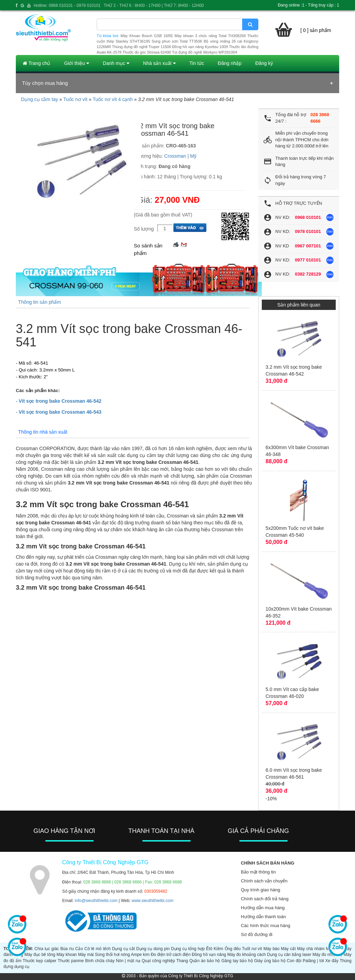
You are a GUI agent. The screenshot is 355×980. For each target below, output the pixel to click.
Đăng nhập (230, 63)
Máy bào (272, 949)
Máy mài (86, 955)
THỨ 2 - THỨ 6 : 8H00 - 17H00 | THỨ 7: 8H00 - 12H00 (154, 5)
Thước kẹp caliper (40, 961)
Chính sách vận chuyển (264, 881)
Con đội (294, 961)
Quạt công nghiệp (158, 961)
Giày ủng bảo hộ (270, 961)
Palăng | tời (313, 961)
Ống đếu (233, 949)
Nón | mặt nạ (128, 961)
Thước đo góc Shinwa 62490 (147, 52)
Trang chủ (36, 63)
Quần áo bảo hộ (205, 961)
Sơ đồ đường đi (257, 934)
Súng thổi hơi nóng (112, 955)
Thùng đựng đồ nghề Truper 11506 (141, 47)
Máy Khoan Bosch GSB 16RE (147, 36)
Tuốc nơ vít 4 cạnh (113, 99)
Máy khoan (67, 955)
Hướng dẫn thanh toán (263, 917)
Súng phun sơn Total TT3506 (177, 41)
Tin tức (197, 63)
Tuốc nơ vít (75, 99)
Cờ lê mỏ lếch (97, 949)
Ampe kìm (140, 955)
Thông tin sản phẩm (40, 302)
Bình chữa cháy (100, 961)
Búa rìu (67, 949)
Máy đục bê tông (40, 955)
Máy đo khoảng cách (247, 955)
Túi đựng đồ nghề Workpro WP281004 (205, 52)
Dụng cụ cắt (123, 949)
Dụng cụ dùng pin (153, 949)
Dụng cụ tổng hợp (188, 949)
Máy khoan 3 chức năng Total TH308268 (210, 36)
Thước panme (71, 961)
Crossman (175, 156)
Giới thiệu (76, 63)
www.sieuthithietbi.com (153, 901)
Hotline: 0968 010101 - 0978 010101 (67, 5)
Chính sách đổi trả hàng (265, 899)
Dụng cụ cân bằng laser (289, 955)
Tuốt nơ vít (252, 949)
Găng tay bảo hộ (237, 961)
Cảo (79, 949)
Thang (182, 961)
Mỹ (193, 156)
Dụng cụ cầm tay (40, 99)
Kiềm (218, 949)
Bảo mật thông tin (258, 872)
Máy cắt (288, 949)
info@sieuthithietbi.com (96, 901)
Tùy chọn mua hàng (45, 83)
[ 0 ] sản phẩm (316, 30)
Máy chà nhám (311, 949)
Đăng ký (264, 63)
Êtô (209, 949)
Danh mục (116, 63)
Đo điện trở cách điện (170, 955)
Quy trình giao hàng (260, 890)
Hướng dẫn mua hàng (263, 908)
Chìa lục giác (47, 949)
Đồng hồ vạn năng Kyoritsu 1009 (200, 47)
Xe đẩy (332, 961)
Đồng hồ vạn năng (209, 955)
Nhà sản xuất (159, 63)
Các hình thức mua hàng (265, 926)
